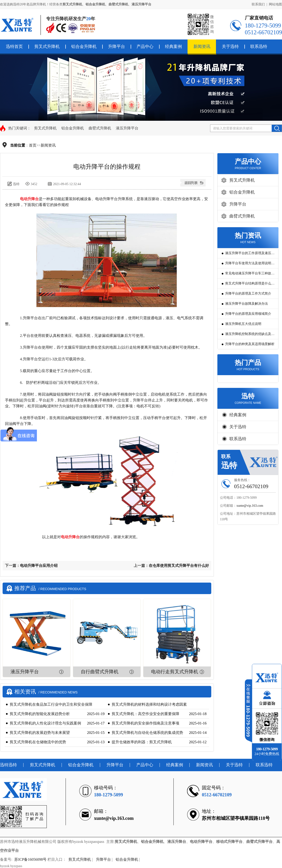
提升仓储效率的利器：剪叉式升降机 (142, 742)
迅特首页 (14, 47)
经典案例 (173, 47)
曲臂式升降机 (100, 128)
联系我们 (258, 4)
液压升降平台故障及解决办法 (247, 304)
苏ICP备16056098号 (30, 859)
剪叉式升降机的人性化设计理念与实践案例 (45, 723)
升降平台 (117, 47)
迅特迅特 (8, 765)
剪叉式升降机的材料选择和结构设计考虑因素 (149, 704)
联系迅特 (259, 47)
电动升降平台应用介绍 (39, 566)
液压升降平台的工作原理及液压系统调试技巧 (250, 255)
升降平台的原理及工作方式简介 (248, 294)
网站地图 (275, 4)
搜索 (277, 128)
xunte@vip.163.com (250, 506)
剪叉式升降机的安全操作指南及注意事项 (145, 723)
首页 (33, 145)
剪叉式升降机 (47, 47)
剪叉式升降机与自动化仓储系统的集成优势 (147, 733)
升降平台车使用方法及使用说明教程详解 (250, 265)
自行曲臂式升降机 (100, 672)
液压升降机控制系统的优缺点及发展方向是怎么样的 (250, 336)
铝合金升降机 (84, 47)
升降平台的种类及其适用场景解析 (250, 344)
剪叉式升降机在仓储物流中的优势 (38, 742)
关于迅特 (230, 47)
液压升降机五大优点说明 (243, 324)
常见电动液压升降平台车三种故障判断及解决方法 (250, 275)
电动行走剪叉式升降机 (175, 672)
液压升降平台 (127, 128)
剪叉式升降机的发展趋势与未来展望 (40, 733)
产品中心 (145, 47)
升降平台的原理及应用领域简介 (248, 314)
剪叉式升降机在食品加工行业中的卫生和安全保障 (51, 704)
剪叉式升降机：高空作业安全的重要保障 (145, 714)
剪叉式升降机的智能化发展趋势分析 (40, 714)
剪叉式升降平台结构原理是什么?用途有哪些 (249, 285)
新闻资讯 (202, 47)
